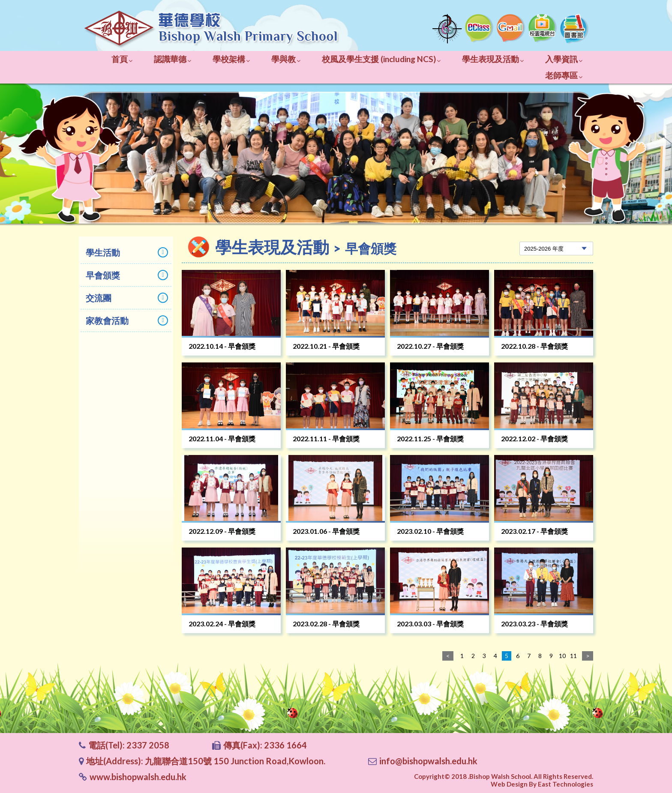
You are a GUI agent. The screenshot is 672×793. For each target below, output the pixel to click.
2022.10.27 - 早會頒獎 (430, 346)
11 (573, 656)
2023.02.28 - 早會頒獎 (326, 624)
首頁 (122, 59)
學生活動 (127, 252)
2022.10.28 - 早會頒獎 (534, 346)
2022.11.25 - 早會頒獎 (430, 438)
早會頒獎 (127, 275)
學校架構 (231, 59)
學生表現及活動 (493, 59)
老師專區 (564, 75)
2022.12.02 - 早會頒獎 (534, 438)
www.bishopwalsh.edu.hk (138, 777)
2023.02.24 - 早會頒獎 (222, 624)
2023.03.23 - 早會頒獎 (534, 624)
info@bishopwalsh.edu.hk (428, 761)
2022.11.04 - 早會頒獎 (222, 438)
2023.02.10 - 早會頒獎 (430, 531)
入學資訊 (564, 59)
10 (562, 656)
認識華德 (172, 59)
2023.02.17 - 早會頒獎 (534, 531)
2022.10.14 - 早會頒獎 (222, 346)
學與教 (286, 59)
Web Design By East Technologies (542, 784)
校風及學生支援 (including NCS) (381, 59)
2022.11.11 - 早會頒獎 (326, 438)
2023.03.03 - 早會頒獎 (430, 624)
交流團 (127, 298)
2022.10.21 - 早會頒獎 (326, 346)
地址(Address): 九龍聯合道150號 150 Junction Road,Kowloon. (206, 761)
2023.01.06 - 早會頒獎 (326, 531)
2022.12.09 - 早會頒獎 (222, 531)
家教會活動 (127, 320)
